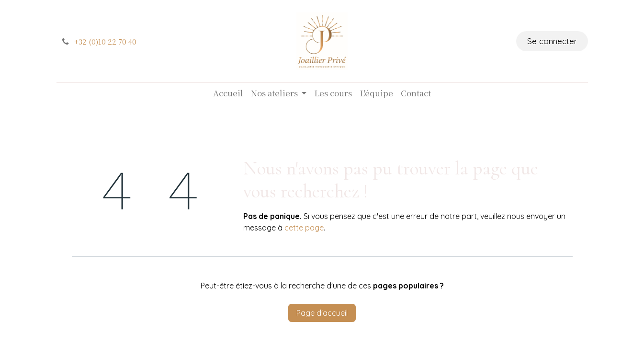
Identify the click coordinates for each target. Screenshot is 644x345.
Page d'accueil (322, 313)
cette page (304, 228)
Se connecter (552, 41)
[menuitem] (228, 93)
